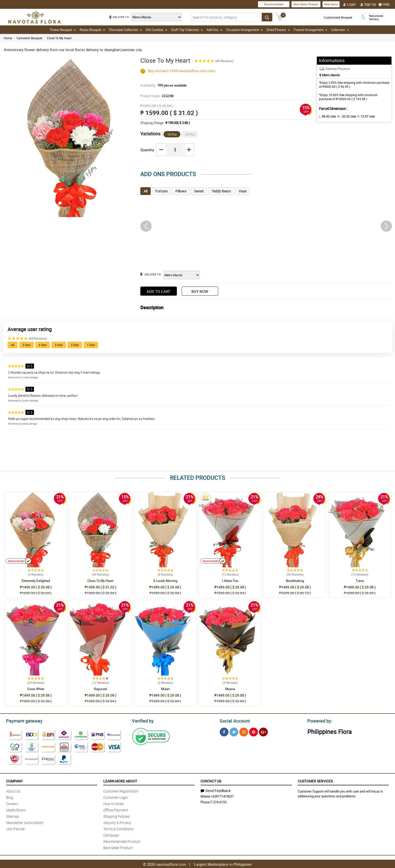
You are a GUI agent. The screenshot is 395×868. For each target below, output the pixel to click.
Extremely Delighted (36, 581)
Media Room (16, 809)
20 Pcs (190, 134)
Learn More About (120, 780)
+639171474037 (222, 796)
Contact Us (211, 780)
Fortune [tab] (161, 191)
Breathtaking (295, 581)
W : (344, 116)
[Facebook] (224, 731)
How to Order (114, 803)
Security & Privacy (117, 822)
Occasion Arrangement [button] (244, 30)
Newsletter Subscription (25, 822)
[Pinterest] (254, 731)
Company (14, 780)
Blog (10, 797)
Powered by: (319, 720)
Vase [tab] (242, 191)
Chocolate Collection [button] (125, 30)
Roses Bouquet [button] (92, 30)
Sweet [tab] (199, 191)
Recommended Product (122, 841)
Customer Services (315, 780)
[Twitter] (234, 731)
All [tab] (145, 191)
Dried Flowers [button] (278, 30)
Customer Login (116, 797)
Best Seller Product (306, 4)
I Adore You (230, 581)
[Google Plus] (263, 731)
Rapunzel (101, 689)
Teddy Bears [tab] (221, 191)
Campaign (111, 834)
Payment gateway (22, 720)
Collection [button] (340, 30)
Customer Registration (121, 790)
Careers (12, 803)
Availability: (162, 85)
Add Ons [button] (215, 30)
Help (384, 4)
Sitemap (12, 816)
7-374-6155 (218, 801)
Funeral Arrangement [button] (310, 30)
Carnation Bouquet (29, 38)
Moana (230, 689)
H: (362, 116)
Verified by (142, 720)
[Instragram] (244, 731)
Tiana (360, 581)
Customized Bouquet (338, 17)
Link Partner (15, 828)
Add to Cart (158, 291)
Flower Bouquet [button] (63, 30)
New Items (331, 4)
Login (349, 4)
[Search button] (267, 17)
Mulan (165, 689)
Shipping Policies (116, 816)
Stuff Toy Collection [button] (187, 30)
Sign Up (368, 4)
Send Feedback (216, 790)
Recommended (274, 4)
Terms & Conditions (118, 828)
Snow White (36, 689)
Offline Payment (116, 809)
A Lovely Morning (165, 581)
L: (326, 116)
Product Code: (156, 96)
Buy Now (200, 291)
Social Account (233, 720)
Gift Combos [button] (156, 30)
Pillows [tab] (181, 191)
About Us (13, 790)
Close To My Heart (59, 38)
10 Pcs (172, 134)
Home (8, 38)
